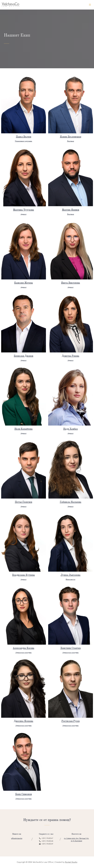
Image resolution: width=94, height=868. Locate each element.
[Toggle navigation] (90, 5)
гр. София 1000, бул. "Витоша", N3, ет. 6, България (76, 840)
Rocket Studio (71, 862)
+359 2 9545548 (46, 841)
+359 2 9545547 (46, 838)
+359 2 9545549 (46, 844)
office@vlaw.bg (17, 838)
